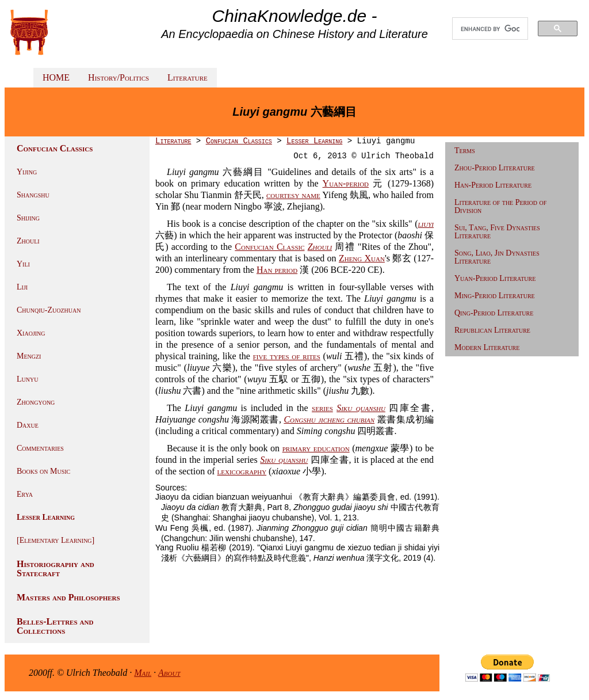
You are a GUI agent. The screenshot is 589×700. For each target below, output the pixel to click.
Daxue (28, 425)
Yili (23, 264)
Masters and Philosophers (68, 597)
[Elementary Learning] (56, 540)
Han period (277, 270)
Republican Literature (492, 330)
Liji (22, 287)
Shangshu (33, 195)
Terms (465, 151)
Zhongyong (36, 402)
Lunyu (27, 379)
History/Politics (118, 77)
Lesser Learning (46, 517)
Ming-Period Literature (495, 296)
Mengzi (29, 356)
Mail (143, 673)
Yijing (27, 172)
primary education (316, 448)
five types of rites (287, 356)
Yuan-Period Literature (495, 278)
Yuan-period (346, 183)
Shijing (28, 218)
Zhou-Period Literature (495, 168)
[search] (490, 29)
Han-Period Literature (493, 185)
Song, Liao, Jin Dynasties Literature (497, 257)
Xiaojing (31, 333)
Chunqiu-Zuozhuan (49, 310)
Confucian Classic (269, 247)
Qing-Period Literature (494, 313)
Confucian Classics (239, 141)
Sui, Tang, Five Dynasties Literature (497, 232)
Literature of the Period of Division (500, 206)
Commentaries (40, 448)
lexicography (242, 471)
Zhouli (28, 241)
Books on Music (43, 471)
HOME (56, 77)
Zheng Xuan (362, 258)
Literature (188, 77)
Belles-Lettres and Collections (55, 626)
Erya (25, 494)
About (169, 673)
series (322, 408)
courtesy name (293, 195)
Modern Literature (487, 347)
